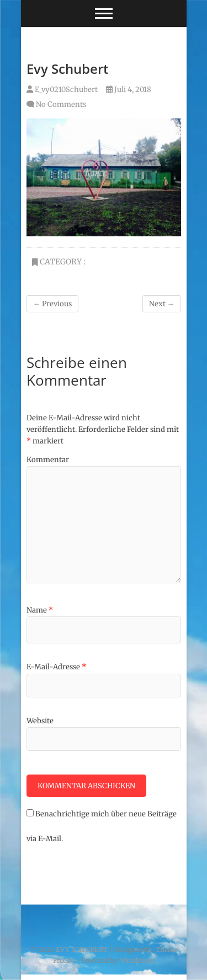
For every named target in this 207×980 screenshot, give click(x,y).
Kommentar (48, 460)
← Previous (52, 304)
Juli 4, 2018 (129, 90)
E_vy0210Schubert (62, 90)
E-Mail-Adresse (56, 667)
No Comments (61, 104)
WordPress (138, 960)
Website (40, 721)
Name (40, 610)
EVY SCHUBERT (82, 949)
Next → (162, 304)
